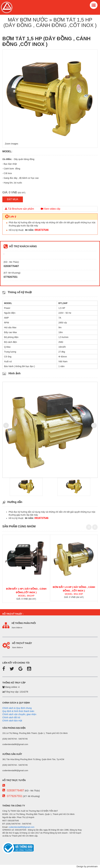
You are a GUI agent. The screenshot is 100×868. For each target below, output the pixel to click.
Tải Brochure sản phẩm (19, 209)
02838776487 (16, 790)
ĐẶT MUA (13, 199)
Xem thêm (17, 628)
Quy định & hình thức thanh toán (18, 711)
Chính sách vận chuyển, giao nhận (19, 714)
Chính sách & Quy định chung (17, 708)
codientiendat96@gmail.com (21, 827)
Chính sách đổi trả (11, 717)
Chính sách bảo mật (12, 721)
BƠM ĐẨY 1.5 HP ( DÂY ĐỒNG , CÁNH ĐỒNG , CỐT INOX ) (74, 589)
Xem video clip (51, 209)
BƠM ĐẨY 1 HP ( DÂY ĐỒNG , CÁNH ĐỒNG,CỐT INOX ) (26, 591)
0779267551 (15, 796)
